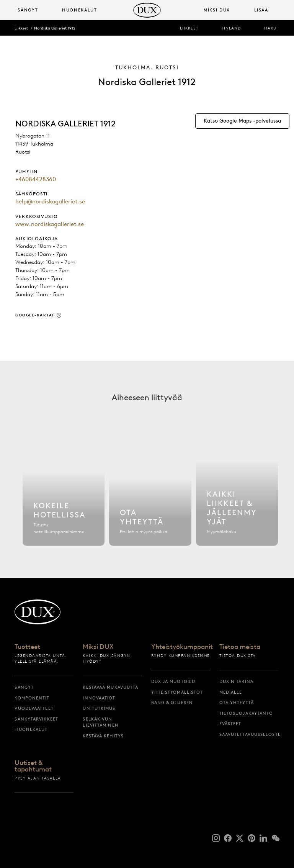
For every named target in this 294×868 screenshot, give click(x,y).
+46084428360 (36, 179)
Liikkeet (21, 28)
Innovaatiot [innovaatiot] (99, 698)
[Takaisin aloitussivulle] (147, 10)
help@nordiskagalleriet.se (50, 201)
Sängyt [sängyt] (24, 687)
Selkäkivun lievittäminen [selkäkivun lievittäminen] (100, 722)
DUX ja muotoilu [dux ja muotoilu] (173, 681)
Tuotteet (27, 647)
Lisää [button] (261, 10)
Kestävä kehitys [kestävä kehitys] (103, 736)
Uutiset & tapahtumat (33, 766)
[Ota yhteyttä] (150, 498)
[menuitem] (37, 10)
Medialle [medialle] (231, 692)
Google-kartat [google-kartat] (35, 315)
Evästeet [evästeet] (230, 724)
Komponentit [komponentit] (32, 698)
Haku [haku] (270, 28)
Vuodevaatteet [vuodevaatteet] (34, 708)
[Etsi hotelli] (64, 498)
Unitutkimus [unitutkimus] (99, 708)
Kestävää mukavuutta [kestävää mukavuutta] (110, 687)
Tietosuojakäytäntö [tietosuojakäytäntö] (246, 713)
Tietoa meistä (240, 647)
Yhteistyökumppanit (181, 647)
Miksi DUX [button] (217, 10)
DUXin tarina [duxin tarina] (236, 681)
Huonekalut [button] (80, 10)
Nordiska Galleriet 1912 (55, 28)
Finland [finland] (231, 28)
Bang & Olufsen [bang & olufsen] (172, 703)
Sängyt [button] (28, 10)
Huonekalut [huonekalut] (31, 729)
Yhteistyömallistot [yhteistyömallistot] (177, 692)
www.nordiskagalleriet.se (50, 224)
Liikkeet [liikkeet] (189, 28)
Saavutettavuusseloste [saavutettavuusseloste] (249, 734)
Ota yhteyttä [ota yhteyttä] (237, 703)
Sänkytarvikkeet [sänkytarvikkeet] (36, 719)
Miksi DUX (98, 647)
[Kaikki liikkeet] (237, 498)
